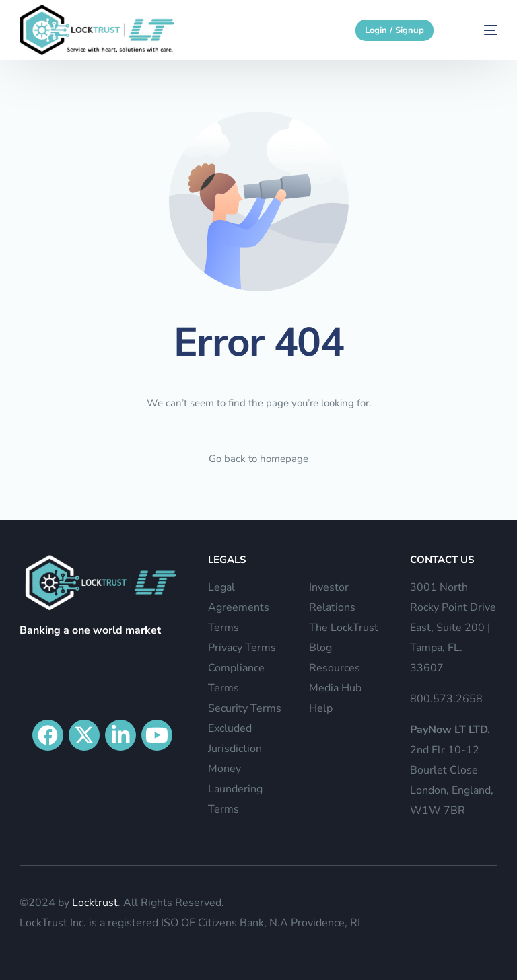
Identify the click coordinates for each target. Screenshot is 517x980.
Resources (335, 668)
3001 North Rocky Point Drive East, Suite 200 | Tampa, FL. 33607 (453, 628)
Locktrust (95, 903)
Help (321, 708)
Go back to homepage (258, 459)
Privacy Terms (242, 648)
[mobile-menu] (478, 30)
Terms (223, 628)
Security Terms (245, 708)
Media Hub (335, 688)
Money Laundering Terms (235, 789)
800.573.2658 (446, 699)
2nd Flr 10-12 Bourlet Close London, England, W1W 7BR (452, 770)
